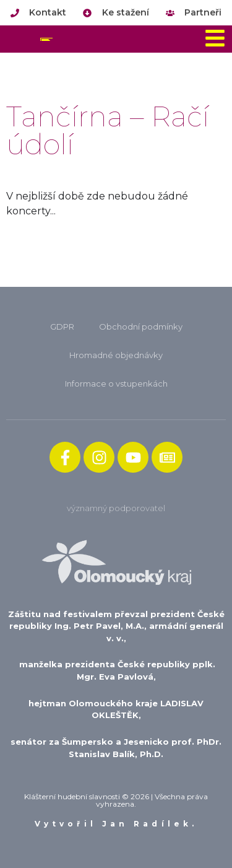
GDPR (62, 327)
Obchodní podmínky (141, 327)
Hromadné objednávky (116, 355)
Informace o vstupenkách (116, 384)
